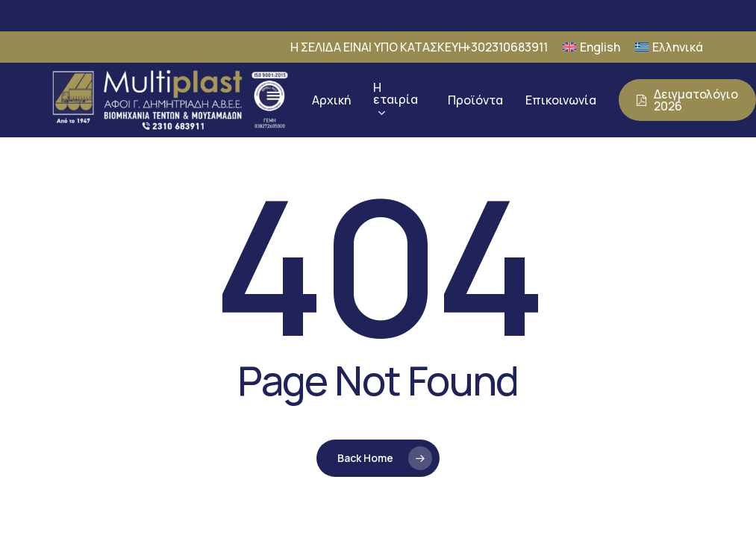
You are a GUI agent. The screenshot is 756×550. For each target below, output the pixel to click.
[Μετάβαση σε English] (591, 47)
